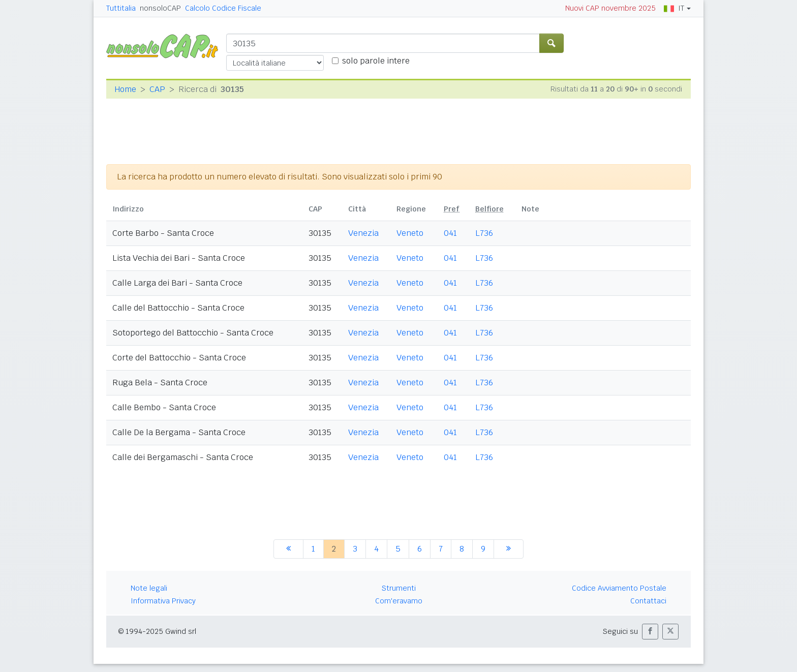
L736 (484, 233)
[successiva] (509, 549)
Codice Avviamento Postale (619, 588)
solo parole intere (376, 61)
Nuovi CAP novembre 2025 (610, 8)
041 (450, 233)
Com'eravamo (399, 601)
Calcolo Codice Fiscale (223, 8)
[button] (650, 632)
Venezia (363, 233)
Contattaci (648, 601)
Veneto (410, 233)
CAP (157, 89)
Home (125, 89)
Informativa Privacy (163, 601)
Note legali (149, 588)
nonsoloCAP (160, 8)
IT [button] (674, 8)
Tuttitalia (121, 8)
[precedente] (288, 549)
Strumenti (399, 588)
